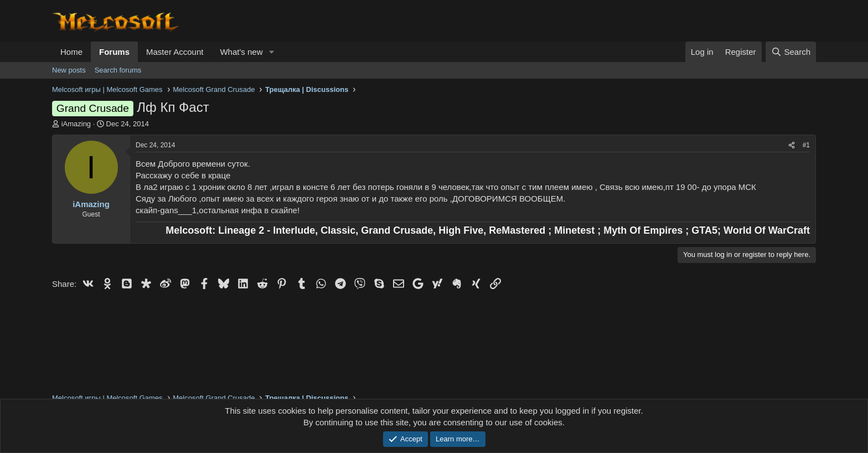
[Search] (791, 52)
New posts (69, 70)
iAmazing (76, 124)
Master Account (175, 52)
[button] (271, 52)
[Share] (792, 145)
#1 (806, 145)
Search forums (118, 70)
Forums (114, 52)
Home (71, 52)
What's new (241, 52)
